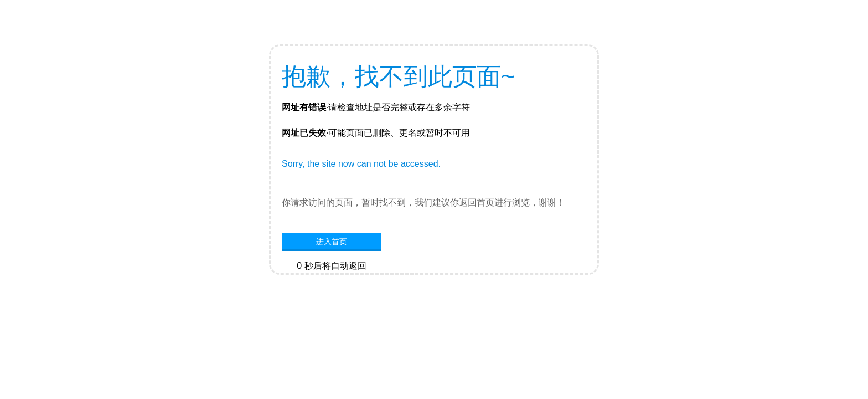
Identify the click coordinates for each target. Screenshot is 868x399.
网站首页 (332, 283)
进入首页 (332, 242)
